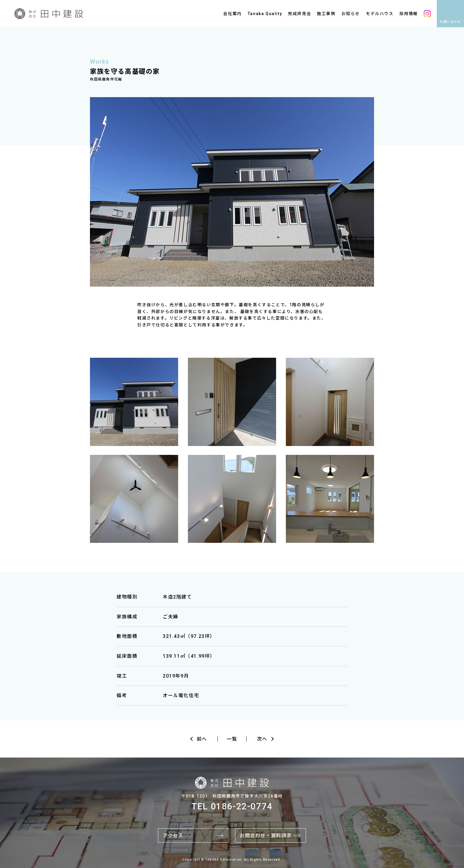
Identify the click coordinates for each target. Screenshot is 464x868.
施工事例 (326, 14)
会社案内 (232, 14)
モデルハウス (380, 14)
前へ (202, 739)
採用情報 (409, 14)
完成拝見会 (299, 14)
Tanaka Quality (265, 14)
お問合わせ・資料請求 (266, 836)
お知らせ (351, 14)
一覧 (232, 739)
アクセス (173, 836)
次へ (262, 739)
